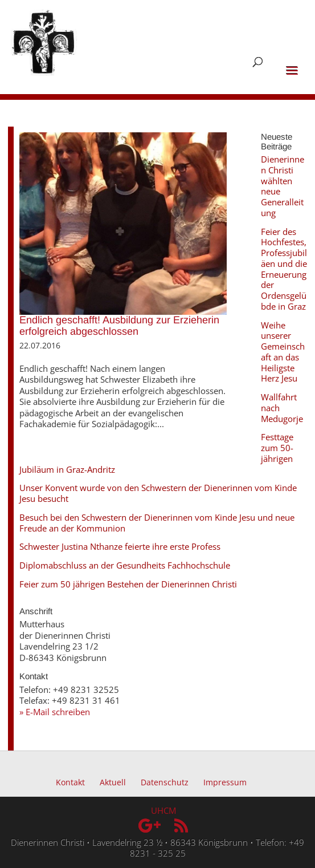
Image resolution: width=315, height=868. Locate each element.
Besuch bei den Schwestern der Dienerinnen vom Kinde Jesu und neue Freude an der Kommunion (157, 523)
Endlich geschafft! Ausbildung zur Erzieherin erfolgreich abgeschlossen (119, 326)
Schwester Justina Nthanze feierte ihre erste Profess (120, 546)
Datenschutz (165, 782)
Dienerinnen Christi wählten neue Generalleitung (283, 186)
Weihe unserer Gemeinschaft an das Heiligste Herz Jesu (283, 352)
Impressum (225, 782)
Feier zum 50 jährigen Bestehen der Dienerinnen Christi (128, 584)
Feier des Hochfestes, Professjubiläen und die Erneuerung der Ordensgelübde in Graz (284, 269)
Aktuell (113, 782)
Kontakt (70, 782)
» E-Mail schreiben (55, 712)
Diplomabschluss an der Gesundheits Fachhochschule (125, 565)
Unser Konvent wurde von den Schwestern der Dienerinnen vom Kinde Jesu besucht (158, 493)
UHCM (163, 810)
